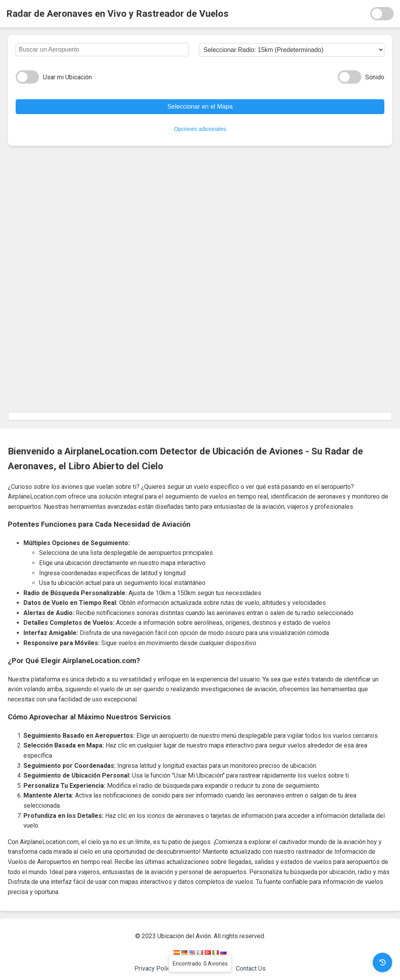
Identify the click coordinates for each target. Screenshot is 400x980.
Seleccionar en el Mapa (200, 106)
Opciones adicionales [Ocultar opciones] (200, 129)
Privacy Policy (154, 968)
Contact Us (251, 968)
